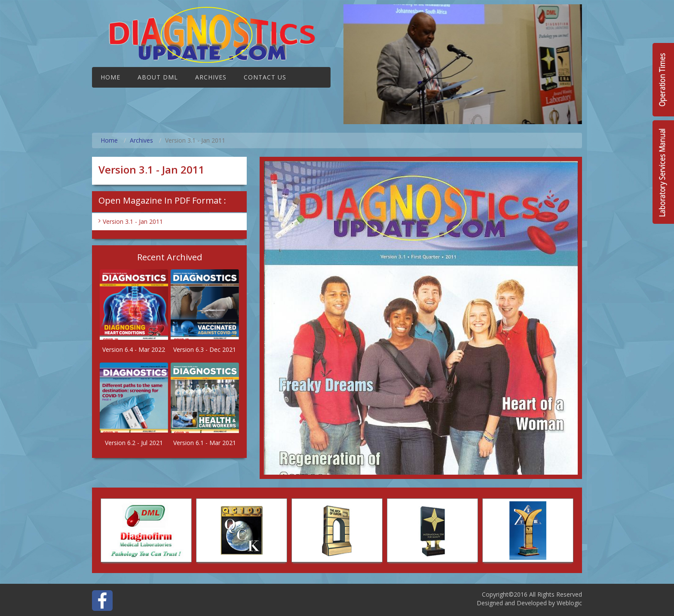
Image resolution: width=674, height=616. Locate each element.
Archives (211, 77)
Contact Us (265, 77)
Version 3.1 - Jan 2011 (133, 221)
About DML (158, 77)
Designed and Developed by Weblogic (529, 603)
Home (110, 77)
